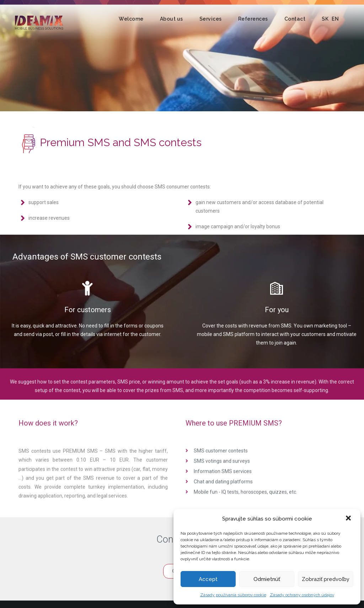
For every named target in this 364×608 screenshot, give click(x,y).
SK (325, 19)
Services (211, 19)
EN (335, 19)
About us (172, 19)
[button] (349, 519)
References (253, 19)
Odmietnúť (267, 579)
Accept (208, 579)
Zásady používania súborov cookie (233, 595)
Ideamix (39, 22)
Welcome (131, 19)
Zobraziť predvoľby (326, 579)
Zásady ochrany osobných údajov (302, 595)
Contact (295, 19)
